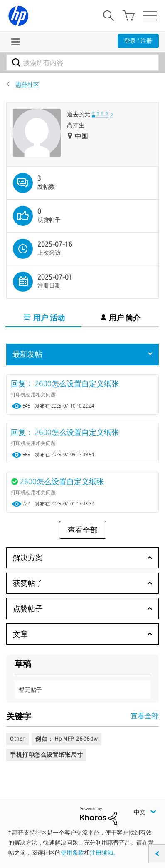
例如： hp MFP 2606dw (66, 739)
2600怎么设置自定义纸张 (62, 482)
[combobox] (82, 63)
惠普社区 (27, 85)
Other (17, 739)
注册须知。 (104, 853)
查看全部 (83, 530)
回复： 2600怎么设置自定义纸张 (65, 384)
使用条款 (72, 853)
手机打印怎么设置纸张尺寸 (46, 755)
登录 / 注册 (138, 41)
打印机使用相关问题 (33, 394)
